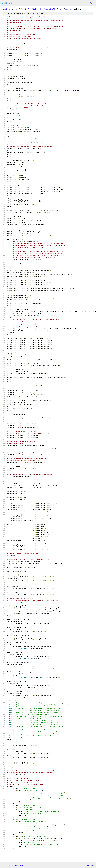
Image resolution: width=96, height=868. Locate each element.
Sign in (92, 3)
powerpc (69, 9)
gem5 (5, 9)
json (93, 865)
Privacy (16, 865)
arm (10, 9)
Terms (21, 865)
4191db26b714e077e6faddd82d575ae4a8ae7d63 (38, 9)
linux (15, 9)
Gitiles (11, 865)
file (41, 14)
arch (62, 9)
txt (88, 865)
